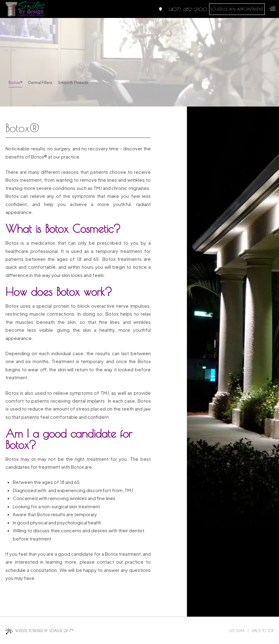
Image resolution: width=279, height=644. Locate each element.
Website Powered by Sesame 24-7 (39, 631)
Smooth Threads (73, 83)
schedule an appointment (237, 9)
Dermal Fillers (40, 83)
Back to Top (263, 631)
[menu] (272, 9)
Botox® (15, 83)
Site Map (237, 631)
